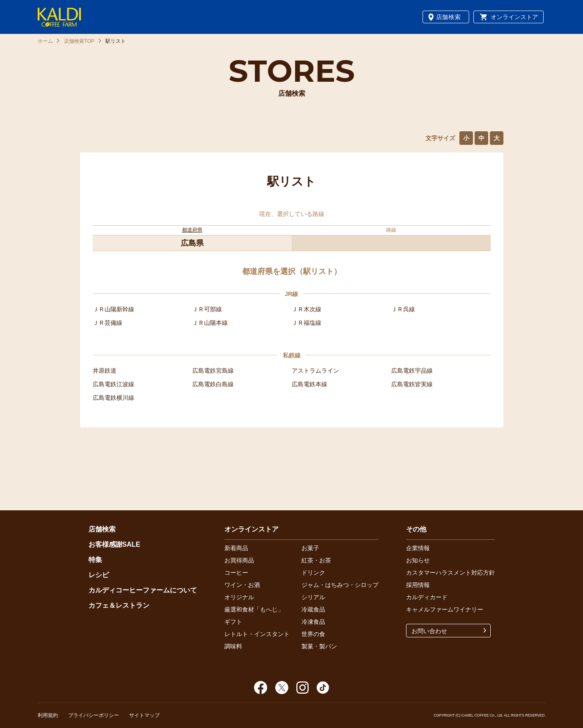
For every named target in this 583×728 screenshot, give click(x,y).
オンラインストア (514, 17)
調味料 (233, 646)
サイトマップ (144, 715)
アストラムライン (315, 371)
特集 (95, 560)
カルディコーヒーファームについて (143, 590)
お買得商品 (239, 560)
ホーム (45, 41)
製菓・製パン (319, 646)
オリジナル (239, 597)
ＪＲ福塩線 (307, 323)
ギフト (233, 622)
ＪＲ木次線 (307, 309)
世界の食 (313, 634)
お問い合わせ (429, 631)
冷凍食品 (313, 622)
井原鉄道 (105, 371)
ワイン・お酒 (242, 585)
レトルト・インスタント (257, 634)
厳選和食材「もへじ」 (254, 609)
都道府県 (192, 230)
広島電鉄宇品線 (412, 371)
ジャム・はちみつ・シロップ (340, 585)
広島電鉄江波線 (113, 384)
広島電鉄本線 (309, 384)
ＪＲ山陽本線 (210, 323)
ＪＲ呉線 (403, 309)
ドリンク (313, 573)
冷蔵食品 (313, 609)
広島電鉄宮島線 (213, 371)
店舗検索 (449, 17)
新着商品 (236, 548)
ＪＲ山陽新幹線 (113, 309)
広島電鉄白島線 (213, 384)
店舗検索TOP (79, 41)
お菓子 (310, 548)
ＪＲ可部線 (207, 309)
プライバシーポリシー (94, 715)
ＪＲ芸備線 (108, 323)
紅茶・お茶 (316, 560)
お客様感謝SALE (115, 544)
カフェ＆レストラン (119, 605)
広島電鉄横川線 (113, 398)
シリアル (313, 597)
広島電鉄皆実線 (412, 384)
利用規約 (48, 715)
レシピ (99, 575)
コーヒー (236, 573)
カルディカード (427, 597)
